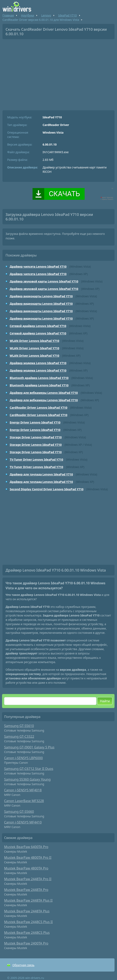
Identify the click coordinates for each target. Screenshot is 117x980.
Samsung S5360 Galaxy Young (27, 779)
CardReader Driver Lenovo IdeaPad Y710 (39, 408)
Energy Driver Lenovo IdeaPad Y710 (35, 422)
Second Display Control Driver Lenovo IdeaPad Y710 (47, 489)
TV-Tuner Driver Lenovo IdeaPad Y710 (36, 459)
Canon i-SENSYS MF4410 (23, 822)
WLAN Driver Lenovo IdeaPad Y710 (35, 341)
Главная (8, 15)
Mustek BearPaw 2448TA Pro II (28, 879)
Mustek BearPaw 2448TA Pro (26, 890)
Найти (105, 701)
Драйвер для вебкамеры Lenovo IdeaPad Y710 (44, 393)
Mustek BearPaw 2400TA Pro (26, 943)
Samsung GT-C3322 (19, 736)
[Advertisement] (58, 73)
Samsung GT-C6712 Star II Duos (29, 769)
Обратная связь (23, 965)
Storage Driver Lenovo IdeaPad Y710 (36, 437)
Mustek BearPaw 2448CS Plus (27, 933)
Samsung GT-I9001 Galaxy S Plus (29, 747)
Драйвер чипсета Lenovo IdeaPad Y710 (38, 266)
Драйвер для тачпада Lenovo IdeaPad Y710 (41, 474)
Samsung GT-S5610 (19, 726)
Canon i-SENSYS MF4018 (23, 790)
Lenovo (46, 15)
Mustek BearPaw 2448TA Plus (27, 911)
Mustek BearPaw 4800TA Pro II (28, 858)
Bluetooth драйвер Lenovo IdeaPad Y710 (39, 378)
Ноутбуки (27, 15)
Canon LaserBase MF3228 (24, 801)
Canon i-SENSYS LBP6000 (23, 758)
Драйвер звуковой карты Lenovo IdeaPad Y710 (44, 281)
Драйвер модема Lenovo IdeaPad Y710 (38, 363)
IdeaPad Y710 (68, 15)
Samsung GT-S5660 (19, 812)
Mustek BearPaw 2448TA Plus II (28, 900)
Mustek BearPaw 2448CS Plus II (28, 922)
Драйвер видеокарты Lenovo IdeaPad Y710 (41, 296)
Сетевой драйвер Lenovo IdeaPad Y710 (38, 326)
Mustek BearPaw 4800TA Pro (26, 868)
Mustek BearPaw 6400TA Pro (26, 847)
